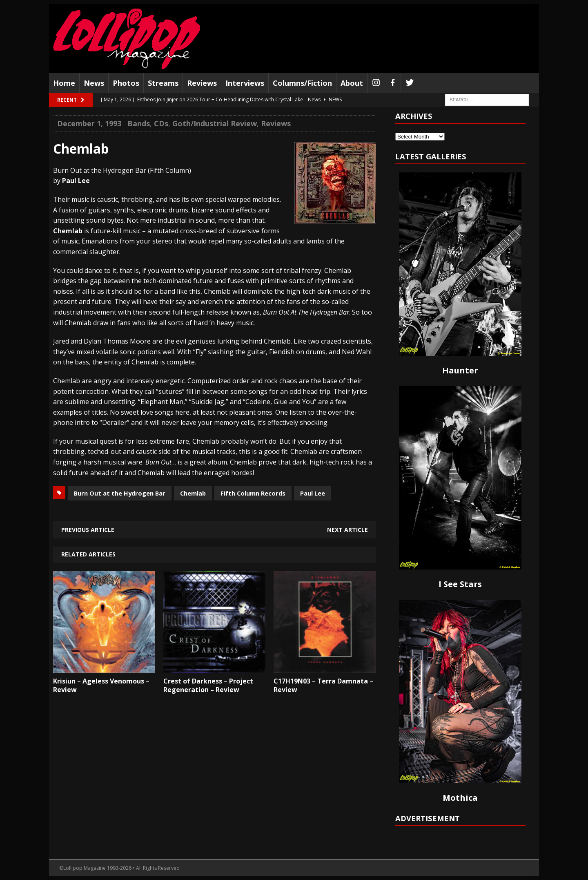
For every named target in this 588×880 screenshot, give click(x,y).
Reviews (202, 83)
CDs (161, 123)
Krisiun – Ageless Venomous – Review (101, 685)
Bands (139, 123)
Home (64, 83)
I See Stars (460, 584)
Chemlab (193, 493)
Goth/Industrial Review (215, 123)
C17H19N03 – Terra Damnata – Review (323, 685)
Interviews (245, 83)
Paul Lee (313, 493)
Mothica (460, 798)
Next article (347, 530)
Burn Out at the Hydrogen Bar (120, 493)
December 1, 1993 (89, 123)
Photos (126, 83)
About (352, 83)
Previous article (88, 530)
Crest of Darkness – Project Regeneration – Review (208, 685)
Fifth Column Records (253, 493)
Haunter (460, 370)
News (94, 83)
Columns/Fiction (302, 83)
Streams (163, 83)
